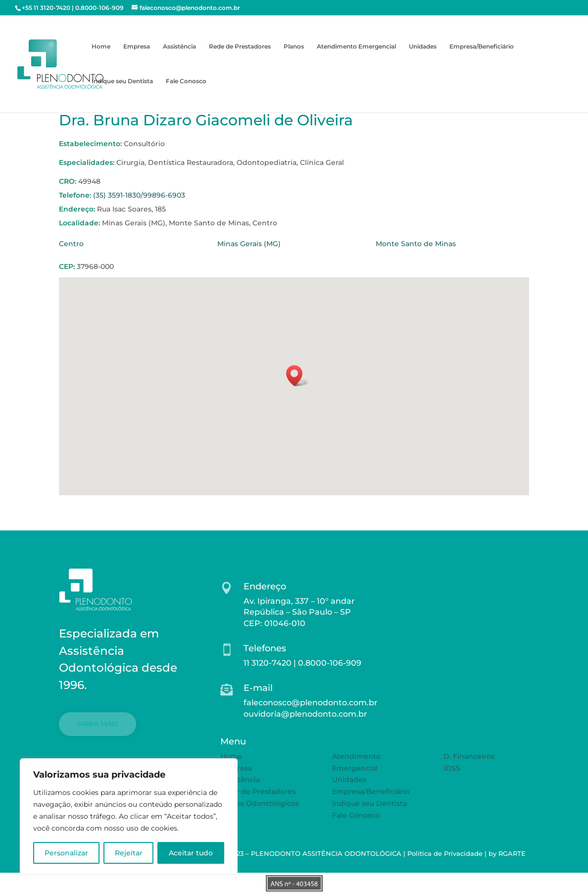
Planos (294, 47)
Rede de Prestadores (240, 47)
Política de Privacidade (445, 853)
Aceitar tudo (191, 853)
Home (101, 47)
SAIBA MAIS (98, 724)
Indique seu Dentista (122, 81)
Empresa (137, 47)
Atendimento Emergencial (356, 47)
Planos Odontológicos (260, 803)
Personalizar (66, 853)
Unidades (423, 47)
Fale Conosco (186, 81)
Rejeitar (129, 853)
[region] (129, 816)
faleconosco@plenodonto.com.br (311, 703)
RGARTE (512, 853)
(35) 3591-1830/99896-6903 (139, 195)
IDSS (452, 768)
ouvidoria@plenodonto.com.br (305, 714)
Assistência (179, 47)
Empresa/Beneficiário (482, 47)
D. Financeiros (469, 756)
